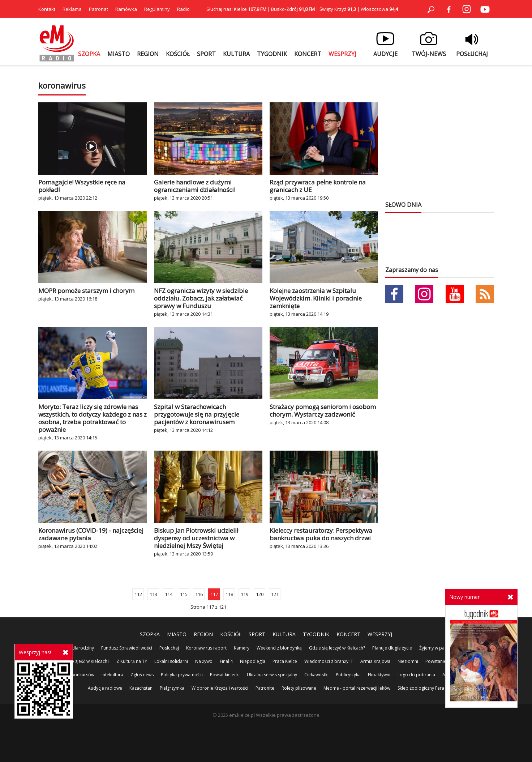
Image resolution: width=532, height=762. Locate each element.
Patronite (265, 688)
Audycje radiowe (105, 688)
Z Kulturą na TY (132, 661)
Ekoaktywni (379, 675)
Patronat (98, 9)
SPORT (206, 54)
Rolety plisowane (299, 688)
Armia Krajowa (375, 661)
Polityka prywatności (182, 675)
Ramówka (126, 9)
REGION (148, 54)
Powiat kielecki (225, 675)
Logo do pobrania (416, 675)
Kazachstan (141, 688)
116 (199, 594)
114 (169, 594)
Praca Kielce (285, 661)
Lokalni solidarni (171, 661)
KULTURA (236, 54)
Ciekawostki (316, 675)
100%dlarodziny (77, 648)
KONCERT (308, 54)
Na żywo (204, 661)
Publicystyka (348, 675)
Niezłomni (408, 661)
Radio (183, 9)
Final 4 (226, 661)
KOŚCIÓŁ (178, 54)
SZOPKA (89, 54)
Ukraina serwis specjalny (272, 675)
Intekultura (112, 675)
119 (244, 594)
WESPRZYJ (342, 54)
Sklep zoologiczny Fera (421, 688)
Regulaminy (157, 9)
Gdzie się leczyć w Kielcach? (337, 648)
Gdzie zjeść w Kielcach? (86, 661)
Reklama (72, 9)
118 (229, 594)
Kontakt (47, 9)
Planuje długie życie (392, 648)
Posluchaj (169, 648)
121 (275, 594)
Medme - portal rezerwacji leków (357, 688)
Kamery (242, 648)
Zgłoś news (142, 675)
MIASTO (119, 54)
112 (138, 594)
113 (153, 594)
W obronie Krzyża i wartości (220, 688)
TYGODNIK (272, 54)
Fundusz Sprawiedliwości (127, 648)
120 (260, 594)
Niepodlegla (253, 661)
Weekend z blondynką (279, 648)
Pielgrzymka (172, 688)
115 (184, 594)
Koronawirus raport (206, 648)
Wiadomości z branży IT (329, 661)
